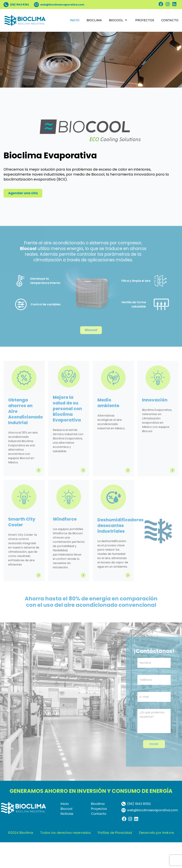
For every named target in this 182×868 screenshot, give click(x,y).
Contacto (99, 839)
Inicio (65, 829)
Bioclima (98, 829)
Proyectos (99, 834)
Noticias (67, 839)
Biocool (66, 834)
